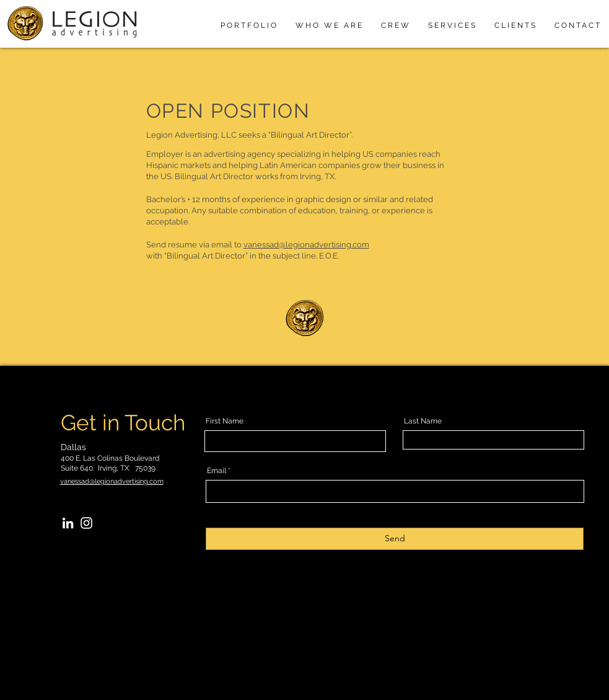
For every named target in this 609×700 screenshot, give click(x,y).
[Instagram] (86, 523)
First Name (225, 421)
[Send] (395, 539)
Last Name (423, 421)
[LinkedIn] (68, 523)
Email (217, 471)
